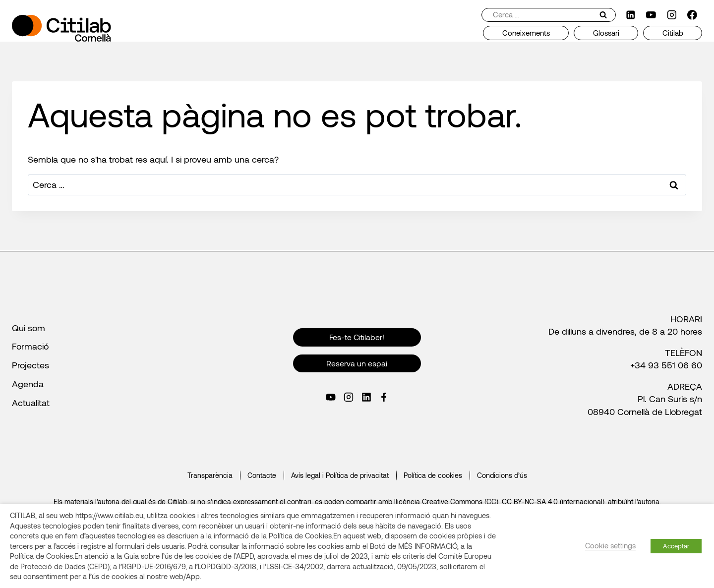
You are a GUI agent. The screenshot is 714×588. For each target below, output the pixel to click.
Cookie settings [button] (610, 545)
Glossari (606, 33)
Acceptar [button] (676, 546)
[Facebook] (692, 15)
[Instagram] (672, 15)
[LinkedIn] (631, 15)
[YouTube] (651, 15)
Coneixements (526, 33)
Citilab (673, 33)
